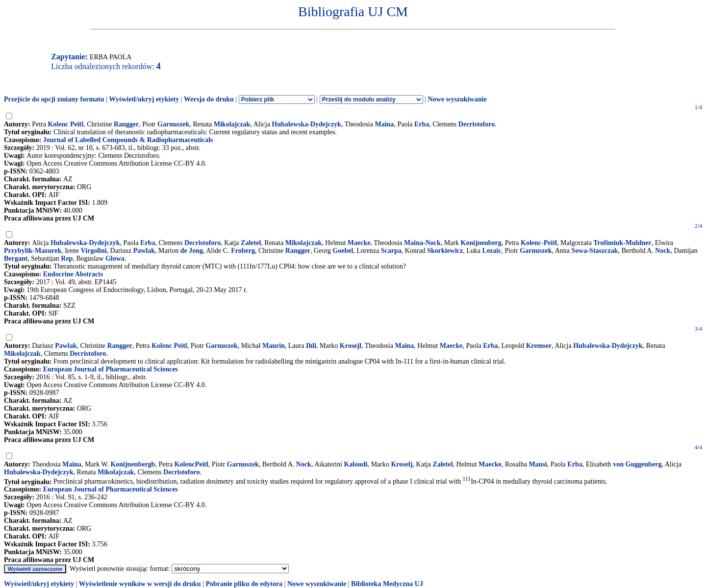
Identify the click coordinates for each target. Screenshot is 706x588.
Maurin (274, 346)
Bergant (16, 258)
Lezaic (492, 251)
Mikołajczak (22, 354)
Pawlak (144, 251)
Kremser (539, 346)
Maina (384, 124)
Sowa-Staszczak (595, 251)
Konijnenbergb (133, 464)
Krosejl (351, 346)
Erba (422, 124)
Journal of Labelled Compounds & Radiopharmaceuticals (128, 140)
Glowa (115, 258)
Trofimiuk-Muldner (622, 243)
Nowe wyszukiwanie (457, 99)
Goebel (343, 251)
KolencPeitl (191, 464)
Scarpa (391, 251)
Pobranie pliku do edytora (244, 584)
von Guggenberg (637, 464)
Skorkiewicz (445, 251)
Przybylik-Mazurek (33, 251)
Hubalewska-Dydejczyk (306, 124)
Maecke (359, 243)
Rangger (126, 124)
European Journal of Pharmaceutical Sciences (111, 369)
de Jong (192, 251)
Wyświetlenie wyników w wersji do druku (140, 584)
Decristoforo (477, 124)
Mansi (538, 464)
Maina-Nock (422, 243)
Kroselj (402, 464)
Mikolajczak (232, 124)
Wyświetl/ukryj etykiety (144, 99)
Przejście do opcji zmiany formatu (54, 99)
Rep (67, 258)
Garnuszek (173, 124)
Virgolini (93, 251)
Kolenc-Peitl (539, 243)
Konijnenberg (481, 243)
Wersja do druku (209, 99)
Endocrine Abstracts (73, 274)
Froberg (243, 251)
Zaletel (251, 243)
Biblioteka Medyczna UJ (387, 584)
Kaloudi (355, 464)
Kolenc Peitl (65, 124)
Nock (663, 251)
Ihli (311, 346)
